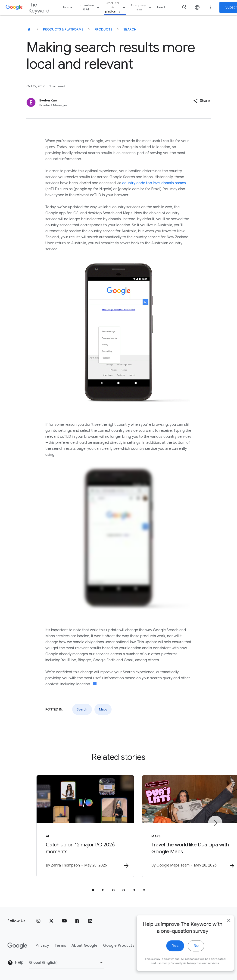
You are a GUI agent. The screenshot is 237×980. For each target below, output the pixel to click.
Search (130, 29)
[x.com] (51, 921)
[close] (223, 930)
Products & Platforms (63, 29)
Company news (142, 7)
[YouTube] (64, 921)
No (190, 955)
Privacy (42, 946)
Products (103, 29)
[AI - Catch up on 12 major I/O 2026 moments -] (58, 827)
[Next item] (215, 823)
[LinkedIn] (90, 921)
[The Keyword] (29, 29)
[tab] (93, 891)
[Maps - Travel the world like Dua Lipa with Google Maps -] (179, 827)
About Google (84, 946)
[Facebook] (77, 921)
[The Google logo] (17, 946)
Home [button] (68, 7)
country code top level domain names (154, 183)
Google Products (119, 946)
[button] (201, 101)
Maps (103, 709)
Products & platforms (116, 7)
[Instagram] (38, 921)
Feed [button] (161, 7)
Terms (60, 946)
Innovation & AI (89, 7)
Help (15, 963)
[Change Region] (67, 963)
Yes (169, 955)
